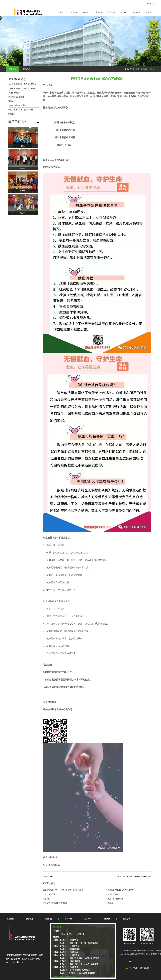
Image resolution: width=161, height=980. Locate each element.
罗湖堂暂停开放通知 (16, 97)
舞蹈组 (23, 213)
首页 (62, 12)
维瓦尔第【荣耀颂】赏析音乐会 (21, 110)
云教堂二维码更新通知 (17, 105)
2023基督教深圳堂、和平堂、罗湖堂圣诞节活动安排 (28, 84)
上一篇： (48, 877)
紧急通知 (12, 101)
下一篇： (134, 877)
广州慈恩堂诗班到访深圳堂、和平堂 (22, 88)
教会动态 (144, 69)
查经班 (23, 191)
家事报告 (152, 69)
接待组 (23, 146)
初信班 (23, 168)
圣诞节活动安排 (14, 93)
